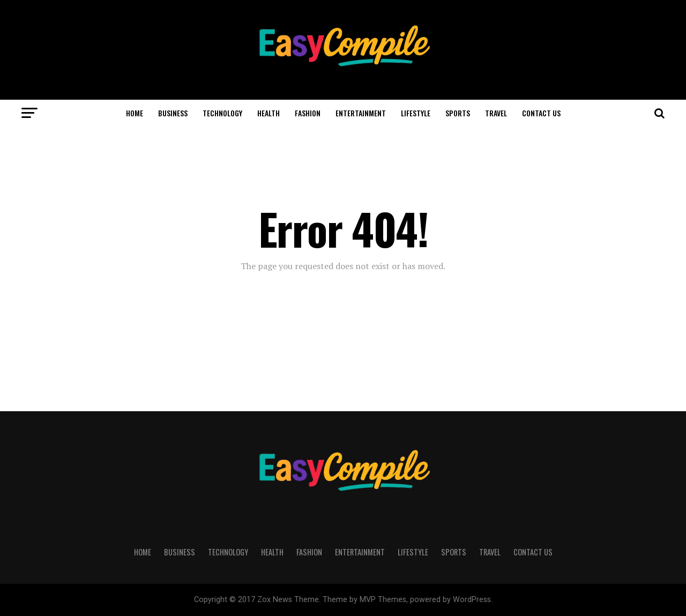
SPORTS (458, 113)
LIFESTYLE (416, 113)
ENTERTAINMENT (361, 113)
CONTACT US (541, 113)
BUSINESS (173, 113)
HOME (135, 113)
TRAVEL (496, 113)
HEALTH (269, 113)
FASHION (308, 113)
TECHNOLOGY (222, 113)
